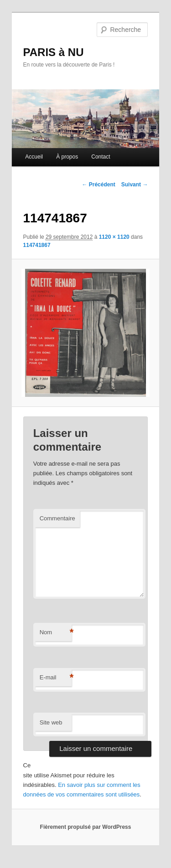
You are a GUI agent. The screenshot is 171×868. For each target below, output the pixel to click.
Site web (51, 722)
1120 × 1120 (114, 237)
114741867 (37, 245)
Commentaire (57, 518)
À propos (67, 157)
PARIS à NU (54, 52)
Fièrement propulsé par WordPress (86, 827)
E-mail (56, 678)
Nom (56, 633)
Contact (101, 157)
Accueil (34, 157)
